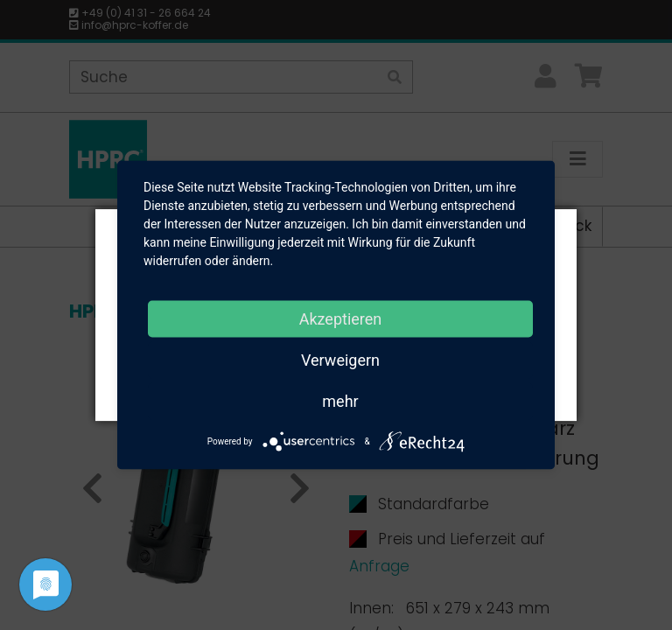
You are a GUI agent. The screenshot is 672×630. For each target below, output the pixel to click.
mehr (340, 401)
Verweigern (340, 360)
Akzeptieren (341, 319)
